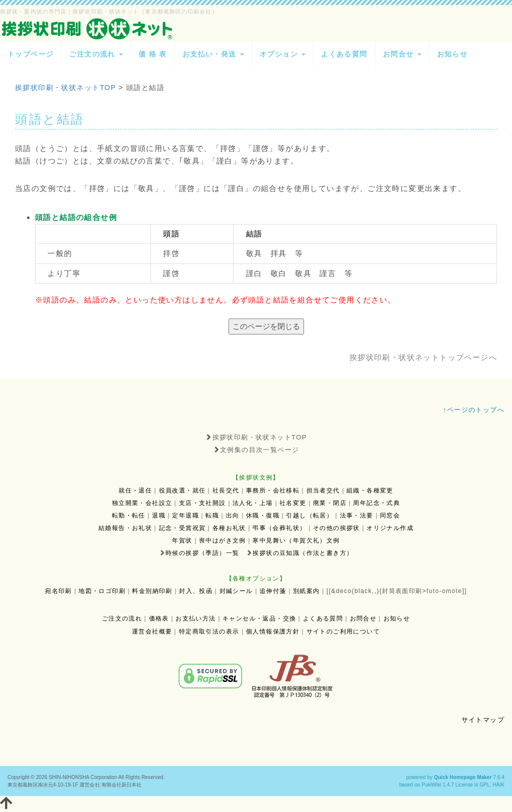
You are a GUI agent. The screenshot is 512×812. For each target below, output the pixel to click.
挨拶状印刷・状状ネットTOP (256, 437)
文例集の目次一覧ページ (256, 450)
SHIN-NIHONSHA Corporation (83, 777)
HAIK (498, 785)
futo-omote (444, 591)
